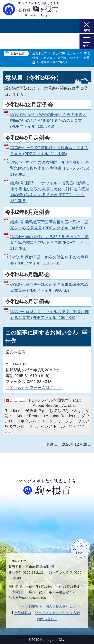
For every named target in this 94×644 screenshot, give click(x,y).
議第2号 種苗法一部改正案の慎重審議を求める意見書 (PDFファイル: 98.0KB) (49, 287)
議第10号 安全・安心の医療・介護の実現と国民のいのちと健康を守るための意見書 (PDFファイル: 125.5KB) (48, 120)
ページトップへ (81, 549)
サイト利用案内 (30, 606)
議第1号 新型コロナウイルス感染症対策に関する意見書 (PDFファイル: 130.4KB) (50, 315)
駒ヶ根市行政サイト (66, 53)
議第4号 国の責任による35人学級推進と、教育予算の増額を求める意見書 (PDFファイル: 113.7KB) (50, 243)
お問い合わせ (47, 619)
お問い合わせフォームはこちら (34, 388)
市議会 (48, 58)
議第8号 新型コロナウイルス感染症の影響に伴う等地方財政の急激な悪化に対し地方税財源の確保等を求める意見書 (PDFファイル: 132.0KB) (50, 192)
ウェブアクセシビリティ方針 (57, 613)
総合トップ (40, 53)
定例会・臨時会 (68, 58)
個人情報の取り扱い (61, 606)
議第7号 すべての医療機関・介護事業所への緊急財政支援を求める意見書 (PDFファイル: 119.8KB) (50, 168)
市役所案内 (23, 613)
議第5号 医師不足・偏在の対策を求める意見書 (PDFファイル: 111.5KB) (49, 260)
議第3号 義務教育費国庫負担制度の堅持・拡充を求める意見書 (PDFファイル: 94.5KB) (49, 225)
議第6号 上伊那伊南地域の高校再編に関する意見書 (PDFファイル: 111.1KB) (49, 151)
